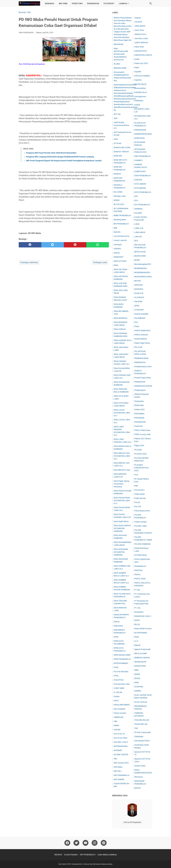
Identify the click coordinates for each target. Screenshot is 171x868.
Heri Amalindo (119, 709)
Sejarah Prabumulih (142, 649)
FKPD (116, 667)
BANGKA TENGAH (121, 152)
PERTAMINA (139, 414)
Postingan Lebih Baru (29, 262)
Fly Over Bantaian (121, 672)
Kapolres (138, 80)
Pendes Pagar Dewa (143, 378)
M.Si (136, 241)
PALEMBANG (140, 318)
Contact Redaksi (71, 855)
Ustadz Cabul (140, 766)
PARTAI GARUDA (141, 335)
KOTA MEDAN (140, 188)
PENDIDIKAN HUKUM (143, 386)
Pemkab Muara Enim (143, 367)
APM (116, 139)
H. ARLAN (118, 692)
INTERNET (118, 750)
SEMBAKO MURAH (142, 658)
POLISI (137, 502)
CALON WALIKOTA (122, 236)
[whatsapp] (98, 245)
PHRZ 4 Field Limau (142, 430)
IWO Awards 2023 (121, 763)
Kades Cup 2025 (141, 63)
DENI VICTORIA (120, 261)
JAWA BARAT (140, 26)
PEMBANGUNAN (141, 358)
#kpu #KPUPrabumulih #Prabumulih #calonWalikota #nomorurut (121, 54)
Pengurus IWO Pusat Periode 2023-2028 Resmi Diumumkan (51, 153)
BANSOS (117, 174)
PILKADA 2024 (140, 454)
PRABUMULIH (140, 566)
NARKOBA (139, 285)
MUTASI (138, 281)
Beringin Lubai (120, 196)
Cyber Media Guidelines (107, 855)
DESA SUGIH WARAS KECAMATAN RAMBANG (122, 528)
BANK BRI (118, 156)
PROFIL (137, 575)
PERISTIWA (77, 3)
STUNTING (139, 687)
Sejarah (137, 645)
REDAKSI (58, 855)
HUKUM (117, 730)
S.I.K (136, 641)
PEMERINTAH (140, 362)
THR (136, 728)
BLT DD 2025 (119, 204)
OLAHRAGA (139, 297)
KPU (136, 200)
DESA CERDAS (120, 329)
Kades (137, 59)
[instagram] (95, 843)
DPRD (116, 637)
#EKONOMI (118, 44)
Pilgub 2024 (139, 446)
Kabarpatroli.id (140, 51)
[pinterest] (75, 245)
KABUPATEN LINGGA (143, 55)
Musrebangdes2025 (143, 264)
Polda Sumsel (140, 498)
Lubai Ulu (138, 236)
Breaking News (120, 220)
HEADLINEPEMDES (122, 705)
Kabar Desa (139, 47)
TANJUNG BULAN (142, 720)
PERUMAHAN (140, 422)
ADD (115, 118)
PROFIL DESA (140, 579)
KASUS (137, 105)
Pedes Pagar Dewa (142, 343)
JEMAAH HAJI (140, 34)
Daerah (117, 253)
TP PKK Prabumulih (142, 732)
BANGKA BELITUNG (122, 147)
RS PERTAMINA (141, 633)
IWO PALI (118, 771)
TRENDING (139, 737)
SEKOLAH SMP (141, 653)
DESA (116, 265)
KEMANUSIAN (140, 130)
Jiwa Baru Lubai (141, 38)
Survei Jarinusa (141, 702)
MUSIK (137, 260)
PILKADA (138, 450)
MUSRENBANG (141, 268)
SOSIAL (137, 678)
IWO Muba (118, 767)
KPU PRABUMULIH (142, 205)
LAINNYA (123, 3)
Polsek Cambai (140, 522)
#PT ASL (117, 114)
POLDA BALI (139, 490)
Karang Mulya (140, 88)
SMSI (136, 670)
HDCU (116, 701)
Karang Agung (140, 84)
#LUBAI (117, 64)
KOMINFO (138, 160)
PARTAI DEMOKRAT (142, 331)
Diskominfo (118, 626)
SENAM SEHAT (140, 662)
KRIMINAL (139, 209)
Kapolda (138, 72)
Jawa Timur (139, 30)
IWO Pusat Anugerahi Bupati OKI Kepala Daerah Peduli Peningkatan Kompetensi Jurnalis (64, 161)
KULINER (138, 213)
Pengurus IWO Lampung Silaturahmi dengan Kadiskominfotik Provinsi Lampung (60, 157)
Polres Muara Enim (142, 511)
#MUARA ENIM (120, 68)
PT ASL (137, 590)
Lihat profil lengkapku (132, 822)
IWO (115, 759)
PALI (136, 322)
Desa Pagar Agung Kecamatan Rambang (121, 484)
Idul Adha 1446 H (121, 742)
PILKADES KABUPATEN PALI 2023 (142, 468)
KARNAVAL (139, 101)
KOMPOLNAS (140, 171)
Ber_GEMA (118, 192)
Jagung (137, 18)
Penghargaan (140, 390)
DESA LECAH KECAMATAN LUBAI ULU (122, 413)
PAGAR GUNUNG (141, 314)
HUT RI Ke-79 (119, 734)
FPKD (116, 676)
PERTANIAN (139, 418)
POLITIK (138, 507)
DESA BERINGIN (120, 318)
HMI (115, 721)
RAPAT (137, 620)
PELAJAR (138, 347)
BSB (115, 228)
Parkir (137, 326)
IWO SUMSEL (119, 779)
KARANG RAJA (141, 92)
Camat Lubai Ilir (120, 240)
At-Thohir (118, 143)
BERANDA (50, 3)
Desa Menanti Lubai (122, 470)
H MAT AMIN (119, 688)
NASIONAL (139, 289)
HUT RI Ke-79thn (121, 738)
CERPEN (117, 249)
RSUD (137, 637)
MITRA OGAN (140, 252)
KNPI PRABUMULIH (142, 156)
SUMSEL (138, 691)
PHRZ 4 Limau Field (142, 434)
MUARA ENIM (140, 256)
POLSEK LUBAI (141, 526)
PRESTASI (138, 570)
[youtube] (85, 843)
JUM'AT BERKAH (141, 43)
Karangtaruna (140, 96)
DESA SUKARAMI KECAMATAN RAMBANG (121, 552)
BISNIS (117, 200)
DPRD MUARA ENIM (122, 655)
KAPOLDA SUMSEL (142, 76)
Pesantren (139, 426)
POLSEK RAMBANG (142, 544)
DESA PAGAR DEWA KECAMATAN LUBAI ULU (122, 501)
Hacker (117, 696)
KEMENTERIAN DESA (143, 134)
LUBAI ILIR (139, 228)
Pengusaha (139, 401)
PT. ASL (137, 608)
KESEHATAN (139, 138)
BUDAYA (117, 232)
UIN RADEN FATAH (142, 741)
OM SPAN (138, 302)
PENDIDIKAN (93, 3)
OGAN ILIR (139, 293)
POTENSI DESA (141, 555)
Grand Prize (119, 680)
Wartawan (139, 777)
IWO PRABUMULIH (122, 775)
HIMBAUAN (118, 717)
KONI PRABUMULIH (143, 176)
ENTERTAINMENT (121, 663)
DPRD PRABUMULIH (122, 659)
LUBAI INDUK (140, 232)
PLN (136, 475)
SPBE (137, 683)
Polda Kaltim (140, 494)
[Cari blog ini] (151, 3)
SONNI (137, 674)
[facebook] (30, 245)
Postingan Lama (100, 262)
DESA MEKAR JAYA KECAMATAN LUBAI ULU (122, 456)
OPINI (137, 306)
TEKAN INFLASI (141, 724)
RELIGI (137, 624)
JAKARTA (138, 22)
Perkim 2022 (139, 410)
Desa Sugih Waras (121, 521)
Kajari (137, 67)
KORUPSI (138, 180)
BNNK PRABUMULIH (122, 215)
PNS (136, 486)
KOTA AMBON (140, 184)
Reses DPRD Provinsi (143, 629)
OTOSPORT (109, 3)
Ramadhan (139, 612)
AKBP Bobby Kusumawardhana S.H (121, 125)
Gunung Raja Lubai (122, 684)
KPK (136, 196)
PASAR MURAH (141, 339)
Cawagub (118, 245)
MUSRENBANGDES (142, 272)
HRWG (116, 725)
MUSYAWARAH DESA (143, 277)
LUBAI (137, 224)
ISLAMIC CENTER (121, 755)
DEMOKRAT (119, 257)
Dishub (117, 622)
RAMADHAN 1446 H (143, 616)
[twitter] (53, 245)
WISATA (137, 788)
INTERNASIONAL (121, 746)
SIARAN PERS (140, 666)
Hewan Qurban (120, 713)
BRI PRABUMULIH (121, 224)
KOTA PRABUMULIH (143, 192)
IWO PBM (63, 3)
